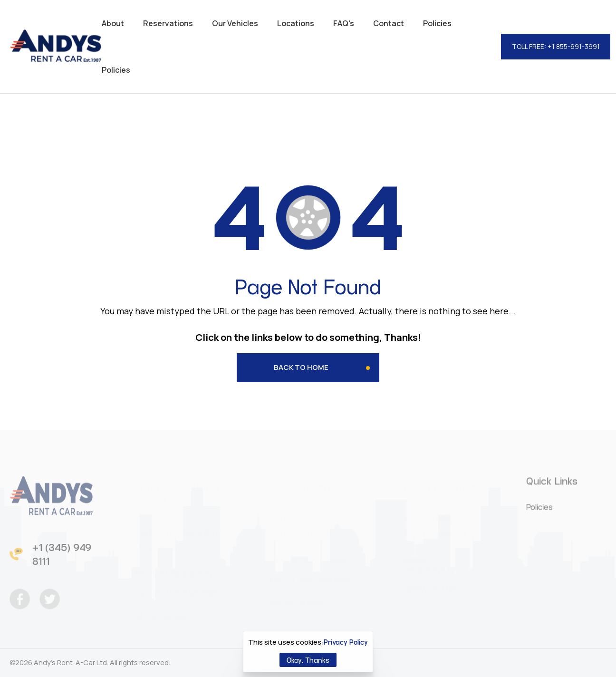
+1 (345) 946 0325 (184, 590)
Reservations (168, 23)
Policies (437, 23)
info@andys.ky (185, 571)
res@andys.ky (430, 567)
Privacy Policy (346, 642)
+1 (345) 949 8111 (62, 557)
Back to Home (301, 367)
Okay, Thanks (308, 660)
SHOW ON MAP (162, 614)
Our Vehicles (235, 23)
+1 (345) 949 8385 (318, 576)
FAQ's (344, 23)
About (113, 23)
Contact (389, 23)
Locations (296, 23)
